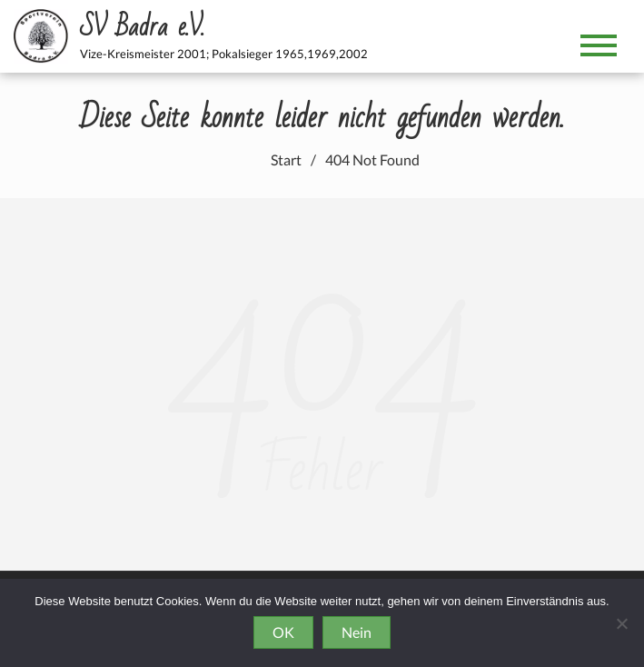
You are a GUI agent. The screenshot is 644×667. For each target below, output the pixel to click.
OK (283, 632)
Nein (357, 632)
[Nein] (621, 623)
